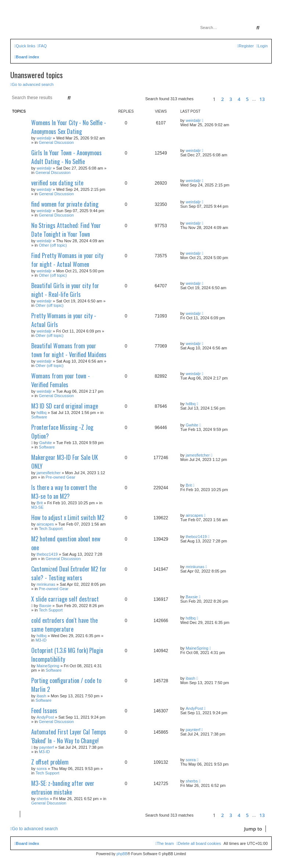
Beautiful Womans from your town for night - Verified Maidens (69, 350)
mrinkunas (46, 584)
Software (39, 417)
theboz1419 (47, 554)
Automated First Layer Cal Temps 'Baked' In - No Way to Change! (69, 736)
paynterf (47, 747)
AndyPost (45, 717)
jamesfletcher (49, 473)
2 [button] (222, 99)
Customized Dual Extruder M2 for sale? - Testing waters (69, 573)
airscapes (45, 524)
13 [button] (262, 99)
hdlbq (42, 413)
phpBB (122, 854)
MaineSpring (48, 666)
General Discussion (56, 142)
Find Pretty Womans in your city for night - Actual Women (67, 260)
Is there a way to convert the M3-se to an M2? (64, 492)
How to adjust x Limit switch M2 (68, 517)
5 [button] (247, 99)
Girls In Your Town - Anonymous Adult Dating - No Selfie (66, 157)
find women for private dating (65, 204)
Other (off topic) (53, 245)
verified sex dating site (57, 183)
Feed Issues (44, 711)
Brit (40, 503)
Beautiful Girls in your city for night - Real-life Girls (65, 290)
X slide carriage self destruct (65, 599)
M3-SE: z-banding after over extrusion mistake (63, 788)
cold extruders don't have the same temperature (64, 625)
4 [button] (239, 99)
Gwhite (46, 443)
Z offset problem (50, 762)
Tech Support (51, 529)
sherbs (43, 799)
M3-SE (37, 507)
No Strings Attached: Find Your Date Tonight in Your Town (66, 230)
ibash (41, 696)
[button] (202, 99)
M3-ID (41, 640)
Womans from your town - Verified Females (61, 380)
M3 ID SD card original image (65, 406)
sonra (42, 769)
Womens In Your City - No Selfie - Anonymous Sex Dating (69, 127)
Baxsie (45, 606)
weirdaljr (44, 138)
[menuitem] (42, 46)
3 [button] (231, 99)
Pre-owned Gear (60, 477)
